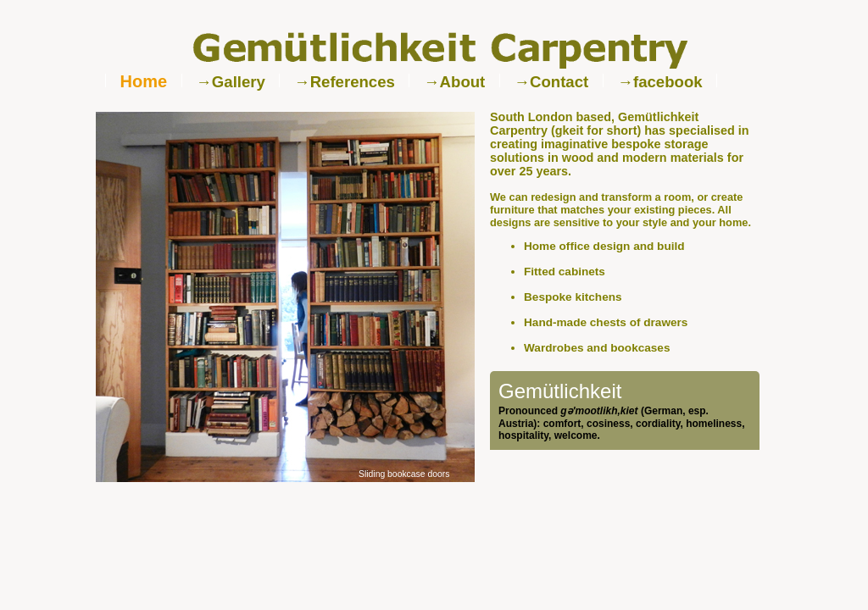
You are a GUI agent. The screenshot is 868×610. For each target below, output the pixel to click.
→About (454, 82)
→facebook (659, 82)
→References (345, 82)
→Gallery (231, 82)
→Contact (551, 82)
